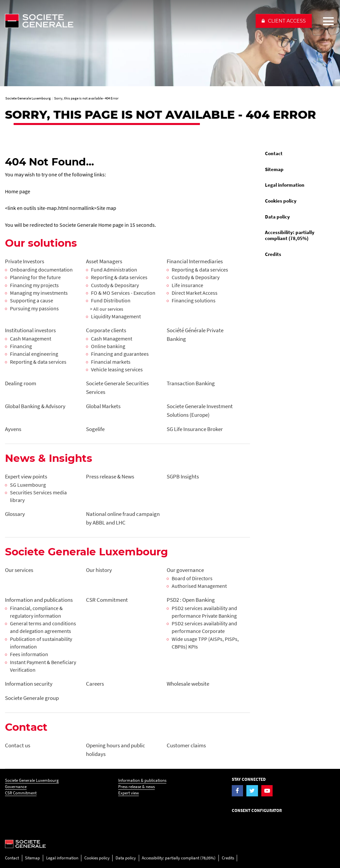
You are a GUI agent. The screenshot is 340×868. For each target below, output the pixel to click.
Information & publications (142, 780)
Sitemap (274, 169)
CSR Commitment (21, 793)
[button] (284, 21)
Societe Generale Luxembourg (32, 780)
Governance (16, 787)
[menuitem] (297, 154)
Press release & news (136, 787)
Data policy (277, 217)
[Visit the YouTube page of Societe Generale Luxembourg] (267, 791)
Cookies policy (281, 201)
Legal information (285, 185)
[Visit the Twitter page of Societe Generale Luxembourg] (252, 791)
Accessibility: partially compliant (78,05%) (290, 235)
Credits (273, 254)
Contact (274, 154)
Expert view (128, 793)
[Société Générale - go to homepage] (127, 21)
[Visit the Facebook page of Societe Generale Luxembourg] (238, 791)
